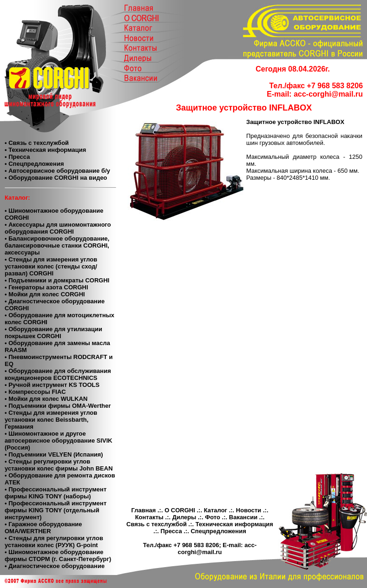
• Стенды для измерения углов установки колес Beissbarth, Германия (51, 420)
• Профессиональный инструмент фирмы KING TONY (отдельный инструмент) (56, 510)
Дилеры (184, 517)
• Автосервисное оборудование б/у (57, 171)
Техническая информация (234, 524)
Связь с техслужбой (157, 524)
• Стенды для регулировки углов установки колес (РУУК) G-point (54, 542)
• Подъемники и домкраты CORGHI (57, 280)
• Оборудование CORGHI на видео (56, 178)
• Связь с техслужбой (37, 143)
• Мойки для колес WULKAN (46, 399)
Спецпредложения (218, 531)
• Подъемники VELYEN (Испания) (54, 454)
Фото (213, 517)
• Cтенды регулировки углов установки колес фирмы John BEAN (59, 465)
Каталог (216, 510)
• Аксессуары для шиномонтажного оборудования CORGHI (58, 228)
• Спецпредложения (34, 164)
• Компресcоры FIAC (35, 392)
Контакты (149, 517)
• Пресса (17, 157)
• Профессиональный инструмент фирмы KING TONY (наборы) (56, 493)
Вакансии (243, 517)
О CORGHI (180, 510)
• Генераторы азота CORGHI (46, 287)
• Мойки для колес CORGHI (45, 294)
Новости (249, 510)
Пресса (171, 531)
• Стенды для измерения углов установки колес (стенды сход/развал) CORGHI (51, 266)
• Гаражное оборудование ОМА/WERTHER (43, 528)
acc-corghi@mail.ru (328, 94)
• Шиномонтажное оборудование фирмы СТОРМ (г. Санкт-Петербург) (58, 555)
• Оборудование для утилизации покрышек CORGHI (53, 333)
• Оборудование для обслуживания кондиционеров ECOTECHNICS (58, 374)
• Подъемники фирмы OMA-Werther (58, 406)
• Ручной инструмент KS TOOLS (52, 385)
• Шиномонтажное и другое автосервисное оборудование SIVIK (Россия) (59, 441)
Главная (143, 510)
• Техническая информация (45, 150)
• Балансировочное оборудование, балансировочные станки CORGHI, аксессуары (57, 245)
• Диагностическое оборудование (55, 566)
